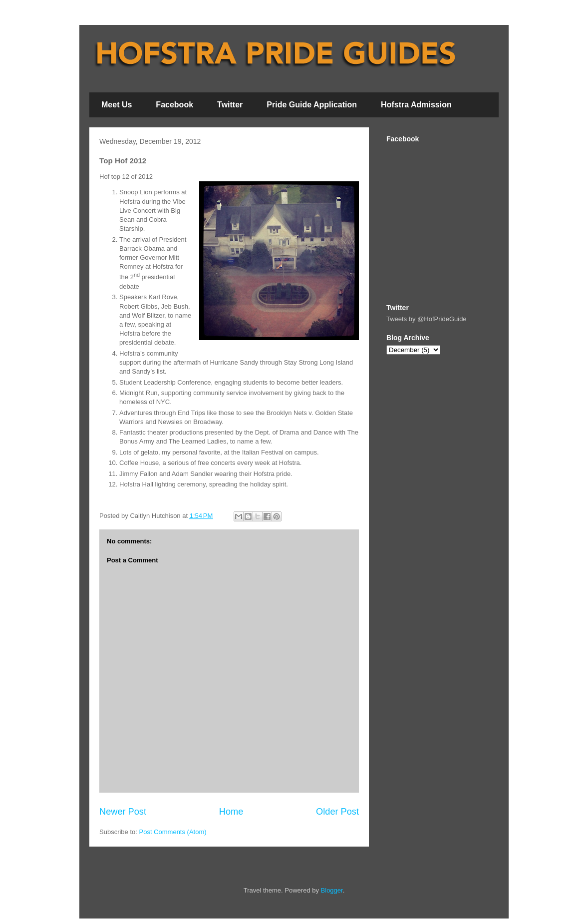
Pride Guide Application (312, 105)
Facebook (174, 105)
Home (231, 812)
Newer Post (123, 812)
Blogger (332, 890)
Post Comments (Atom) (173, 832)
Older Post (337, 812)
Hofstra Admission (416, 105)
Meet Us (117, 105)
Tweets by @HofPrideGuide (427, 319)
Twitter (230, 105)
